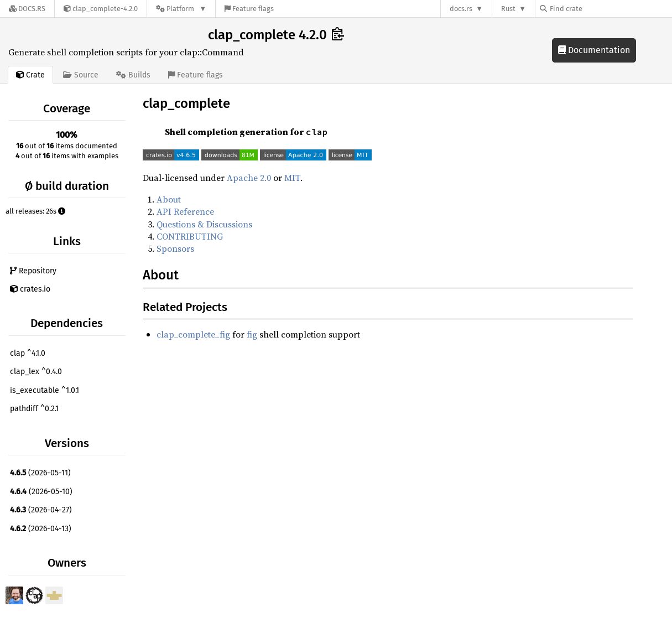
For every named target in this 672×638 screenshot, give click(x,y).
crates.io (30, 289)
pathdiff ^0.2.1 (34, 409)
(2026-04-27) (41, 510)
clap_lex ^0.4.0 (36, 372)
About (169, 199)
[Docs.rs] (27, 9)
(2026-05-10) (41, 492)
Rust (508, 9)
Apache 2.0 (249, 178)
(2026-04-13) (41, 529)
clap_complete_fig (193, 334)
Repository (33, 271)
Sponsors (175, 248)
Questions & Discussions (204, 224)
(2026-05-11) (40, 473)
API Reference (185, 211)
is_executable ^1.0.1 (45, 390)
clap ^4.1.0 (28, 353)
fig (252, 334)
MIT (292, 178)
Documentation (594, 50)
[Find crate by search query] (595, 9)
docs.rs (461, 9)
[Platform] (181, 9)
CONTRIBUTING (190, 236)
